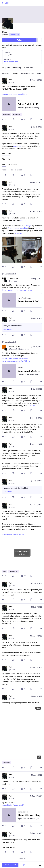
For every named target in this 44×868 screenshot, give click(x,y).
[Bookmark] (31, 119)
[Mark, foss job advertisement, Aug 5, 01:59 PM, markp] (22, 327)
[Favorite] (23, 119)
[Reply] (4, 119)
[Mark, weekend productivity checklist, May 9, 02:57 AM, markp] (22, 489)
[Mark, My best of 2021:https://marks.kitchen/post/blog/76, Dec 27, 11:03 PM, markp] (22, 811)
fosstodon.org (14, 35)
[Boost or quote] (14, 119)
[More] (41, 119)
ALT (19, 261)
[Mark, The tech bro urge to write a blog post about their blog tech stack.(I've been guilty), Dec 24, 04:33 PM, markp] (22, 843)
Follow (19, 40)
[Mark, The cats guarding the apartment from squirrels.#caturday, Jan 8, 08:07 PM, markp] (22, 732)
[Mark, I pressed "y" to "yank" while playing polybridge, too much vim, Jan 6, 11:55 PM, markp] (22, 782)
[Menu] (40, 40)
